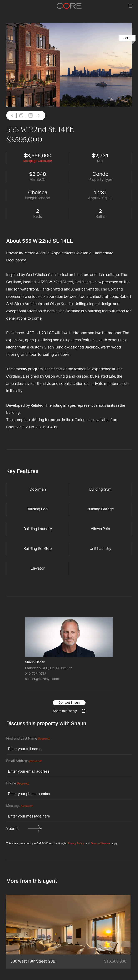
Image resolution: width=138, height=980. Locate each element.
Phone (18, 784)
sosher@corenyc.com (42, 679)
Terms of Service (100, 843)
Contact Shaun (69, 703)
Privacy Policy (76, 843)
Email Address (24, 761)
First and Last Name (28, 739)
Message (20, 806)
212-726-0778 (36, 674)
